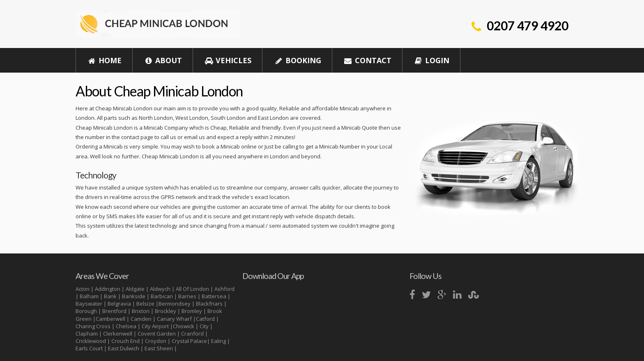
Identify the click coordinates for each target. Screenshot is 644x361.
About (163, 60)
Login (431, 60)
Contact (367, 60)
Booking (297, 60)
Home (104, 60)
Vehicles (228, 60)
